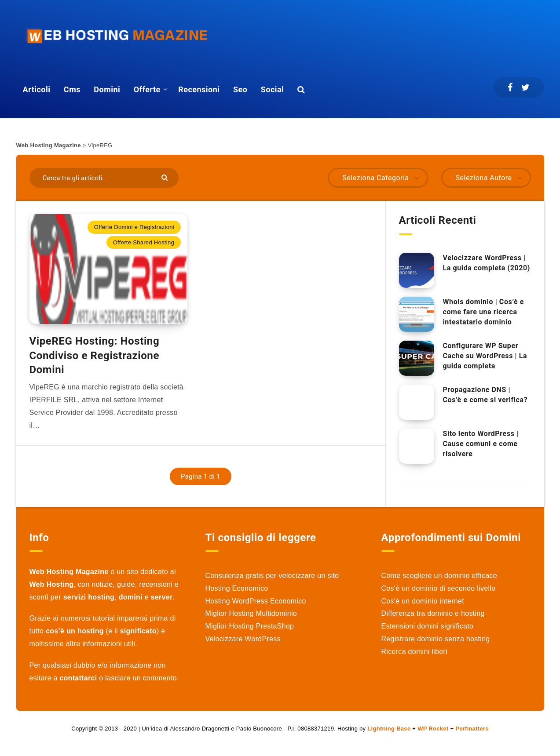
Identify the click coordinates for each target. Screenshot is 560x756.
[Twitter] (525, 87)
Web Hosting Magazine (49, 145)
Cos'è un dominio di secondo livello (439, 588)
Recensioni (199, 89)
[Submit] (166, 177)
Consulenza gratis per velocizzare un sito (272, 576)
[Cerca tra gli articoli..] (104, 178)
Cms (72, 89)
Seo (240, 89)
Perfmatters (472, 729)
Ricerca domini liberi (414, 652)
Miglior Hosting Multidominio (251, 613)
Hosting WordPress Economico (256, 601)
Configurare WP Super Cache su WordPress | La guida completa (485, 356)
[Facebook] (510, 87)
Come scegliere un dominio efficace (439, 576)
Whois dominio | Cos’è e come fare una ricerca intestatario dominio (484, 312)
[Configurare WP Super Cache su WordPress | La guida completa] (417, 358)
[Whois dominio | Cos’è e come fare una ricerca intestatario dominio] (417, 314)
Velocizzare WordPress (243, 639)
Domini (107, 89)
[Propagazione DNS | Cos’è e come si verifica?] (417, 402)
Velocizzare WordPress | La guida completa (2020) (487, 263)
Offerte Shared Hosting (144, 242)
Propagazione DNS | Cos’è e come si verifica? (485, 395)
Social (273, 89)
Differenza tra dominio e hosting (433, 613)
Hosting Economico (237, 588)
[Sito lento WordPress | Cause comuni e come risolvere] (417, 446)
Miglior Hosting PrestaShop (250, 626)
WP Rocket (433, 729)
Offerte (147, 89)
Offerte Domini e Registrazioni (134, 227)
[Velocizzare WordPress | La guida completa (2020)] (417, 270)
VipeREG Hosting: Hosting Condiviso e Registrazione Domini (95, 355)
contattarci (78, 678)
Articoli (37, 89)
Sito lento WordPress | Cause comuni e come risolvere (481, 444)
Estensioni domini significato (428, 626)
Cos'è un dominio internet (423, 601)
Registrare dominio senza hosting (436, 639)
